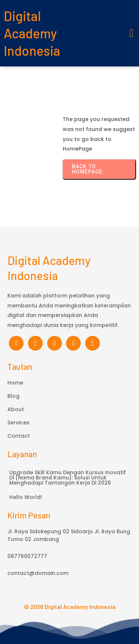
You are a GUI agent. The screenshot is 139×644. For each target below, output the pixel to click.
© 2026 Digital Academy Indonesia (70, 607)
